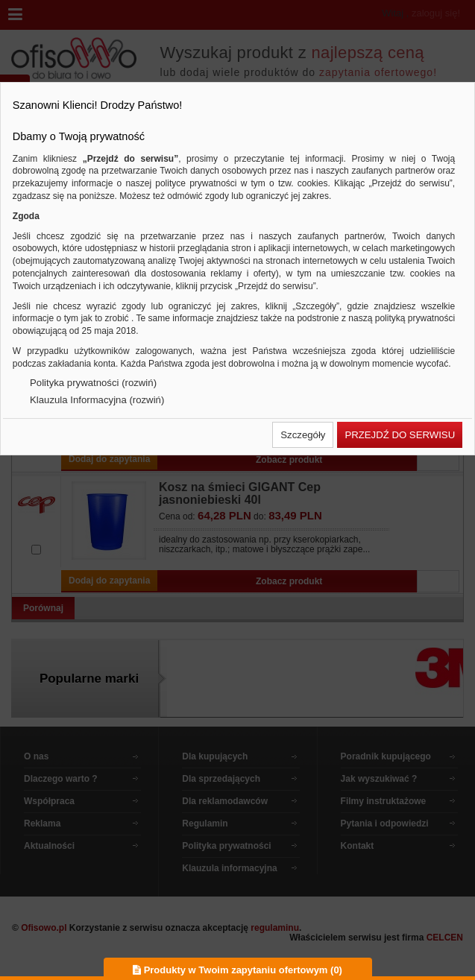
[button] (303, 435)
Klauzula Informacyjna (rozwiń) (97, 400)
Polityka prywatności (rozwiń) (93, 383)
